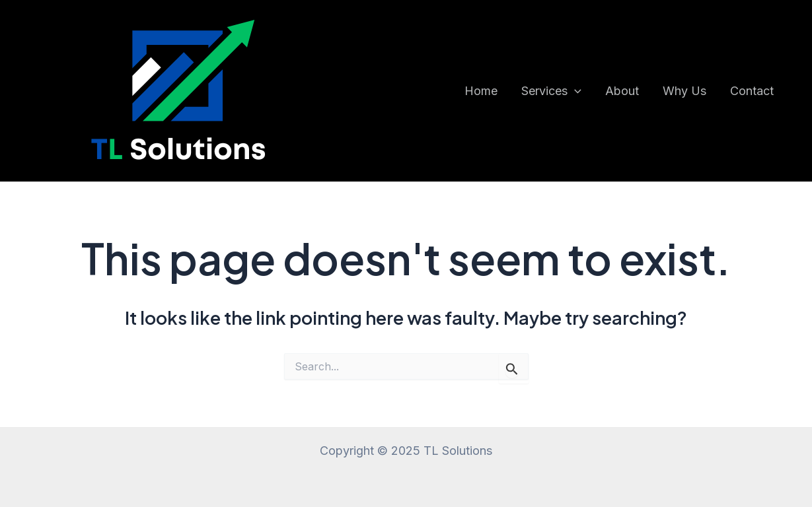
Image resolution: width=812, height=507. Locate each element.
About (622, 91)
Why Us (684, 91)
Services (551, 91)
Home (481, 91)
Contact (752, 91)
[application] (574, 91)
